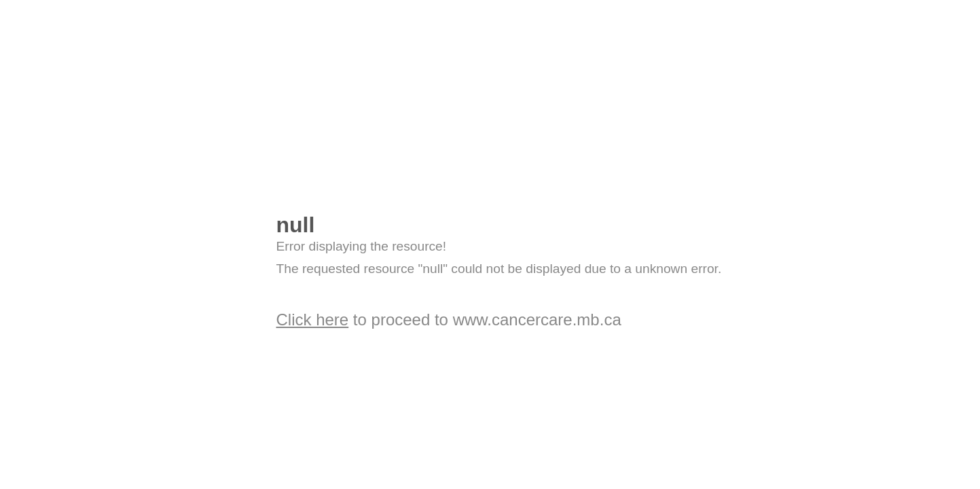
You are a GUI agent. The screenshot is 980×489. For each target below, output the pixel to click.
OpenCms (327, 162)
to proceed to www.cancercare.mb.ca (449, 320)
